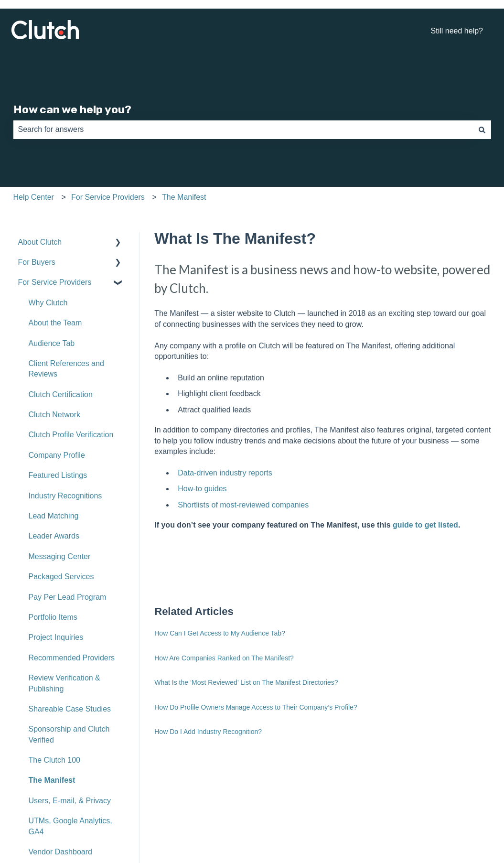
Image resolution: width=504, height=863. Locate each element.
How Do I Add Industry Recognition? (208, 732)
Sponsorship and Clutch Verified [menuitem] (69, 734)
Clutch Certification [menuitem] (61, 394)
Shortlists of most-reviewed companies (243, 505)
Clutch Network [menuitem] (54, 415)
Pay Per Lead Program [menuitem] (68, 597)
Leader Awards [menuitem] (54, 536)
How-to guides (202, 489)
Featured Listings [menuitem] (58, 475)
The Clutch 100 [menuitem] (55, 760)
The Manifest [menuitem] (52, 780)
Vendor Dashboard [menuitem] (60, 852)
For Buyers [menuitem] (37, 262)
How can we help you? (72, 109)
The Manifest (184, 197)
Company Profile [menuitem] (57, 455)
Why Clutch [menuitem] (48, 303)
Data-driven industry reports (225, 473)
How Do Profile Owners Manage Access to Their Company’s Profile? (256, 707)
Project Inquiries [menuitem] (56, 637)
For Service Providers (108, 197)
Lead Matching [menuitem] (54, 516)
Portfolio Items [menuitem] (53, 617)
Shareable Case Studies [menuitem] (70, 709)
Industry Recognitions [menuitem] (65, 496)
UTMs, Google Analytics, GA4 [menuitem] (70, 826)
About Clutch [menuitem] (40, 242)
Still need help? (457, 31)
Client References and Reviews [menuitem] (66, 369)
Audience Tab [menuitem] (52, 343)
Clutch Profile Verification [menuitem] (71, 435)
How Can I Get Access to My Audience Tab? (220, 633)
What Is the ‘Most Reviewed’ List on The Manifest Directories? (246, 682)
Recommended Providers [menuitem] (72, 658)
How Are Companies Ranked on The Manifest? (224, 658)
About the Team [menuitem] (55, 323)
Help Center (34, 197)
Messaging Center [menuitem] (60, 556)
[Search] (482, 129)
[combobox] (243, 129)
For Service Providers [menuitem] (55, 282)
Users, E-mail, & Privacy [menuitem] (70, 801)
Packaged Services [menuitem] (61, 577)
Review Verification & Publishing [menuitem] (64, 683)
